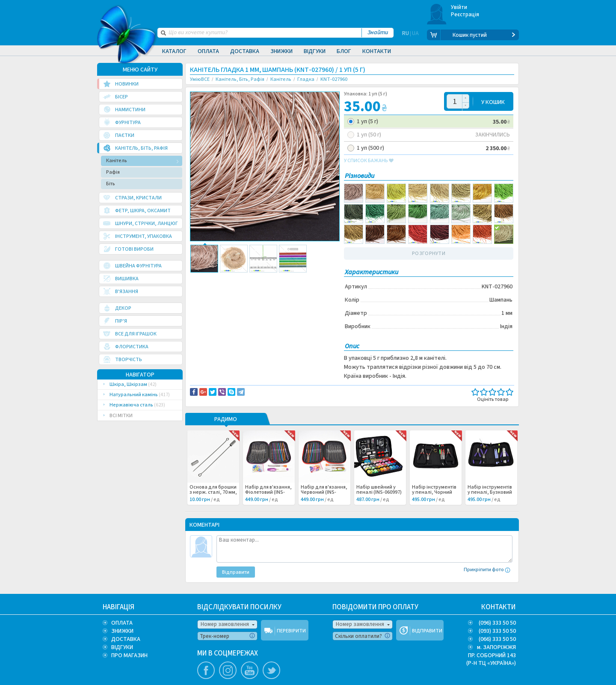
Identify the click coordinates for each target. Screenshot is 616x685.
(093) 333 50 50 (497, 631)
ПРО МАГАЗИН (129, 655)
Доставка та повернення (227, 279)
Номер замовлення (225, 624)
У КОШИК (493, 102)
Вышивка (208, 288)
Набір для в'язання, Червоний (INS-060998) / (324, 492)
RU (406, 35)
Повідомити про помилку (296, 279)
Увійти (459, 7)
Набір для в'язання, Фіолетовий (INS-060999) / (268, 492)
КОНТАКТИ (499, 607)
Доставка (245, 51)
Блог (344, 51)
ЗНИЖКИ (122, 631)
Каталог (174, 51)
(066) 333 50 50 (497, 639)
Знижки (281, 51)
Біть (111, 184)
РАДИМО (226, 420)
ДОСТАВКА (126, 639)
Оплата (208, 51)
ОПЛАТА (122, 623)
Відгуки (315, 51)
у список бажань (369, 161)
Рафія (113, 172)
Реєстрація (465, 15)
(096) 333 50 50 (497, 623)
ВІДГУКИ (122, 647)
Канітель (117, 161)
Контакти (377, 51)
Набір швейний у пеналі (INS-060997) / (379, 492)
